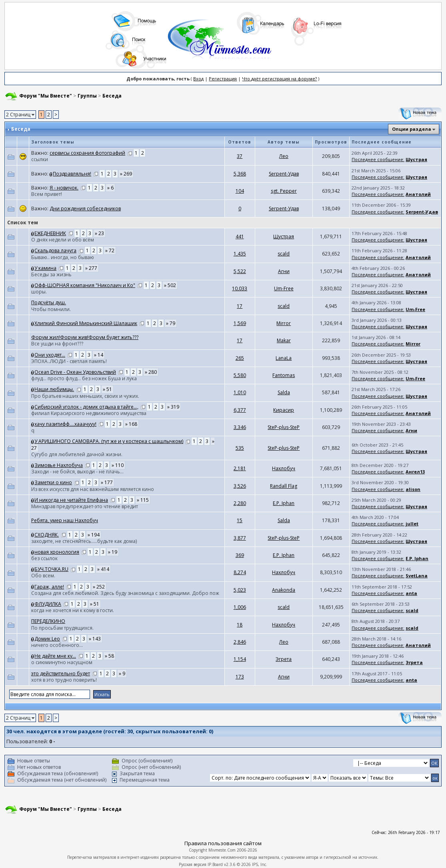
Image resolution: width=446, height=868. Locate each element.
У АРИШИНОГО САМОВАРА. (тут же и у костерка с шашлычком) (109, 441)
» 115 (143, 500)
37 (240, 156)
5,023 (240, 590)
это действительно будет (61, 673)
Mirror (284, 323)
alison (413, 489)
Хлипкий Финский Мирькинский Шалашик (86, 323)
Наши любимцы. (54, 389)
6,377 (240, 410)
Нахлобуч (284, 468)
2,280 (240, 503)
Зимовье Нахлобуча (59, 465)
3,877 (240, 538)
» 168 (131, 424)
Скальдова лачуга (55, 250)
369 (240, 555)
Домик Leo (47, 639)
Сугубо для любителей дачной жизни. (77, 454)
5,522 (240, 271)
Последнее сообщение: (378, 159)
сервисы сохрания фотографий (87, 153)
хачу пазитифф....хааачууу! (65, 424)
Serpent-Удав (284, 174)
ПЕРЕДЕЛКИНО (48, 621)
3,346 (240, 427)
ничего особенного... (57, 645)
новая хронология (57, 552)
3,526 (240, 486)
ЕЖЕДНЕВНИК (50, 233)
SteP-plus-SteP (284, 427)
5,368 (240, 174)
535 (240, 448)
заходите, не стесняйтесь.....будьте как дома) (84, 541)
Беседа (112, 96)
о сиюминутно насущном (62, 662)
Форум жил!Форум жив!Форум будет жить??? (85, 337)
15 (240, 520)
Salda (284, 392)
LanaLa (284, 358)
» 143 (95, 639)
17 (240, 306)
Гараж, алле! (49, 587)
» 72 (110, 250)
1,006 (240, 607)
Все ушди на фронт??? (57, 344)
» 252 (99, 587)
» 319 (173, 407)
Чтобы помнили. (51, 309)
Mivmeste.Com (222, 850)
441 (240, 236)
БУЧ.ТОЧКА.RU (51, 569)
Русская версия (193, 864)
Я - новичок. (64, 188)
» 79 (171, 323)
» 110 (118, 465)
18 (240, 625)
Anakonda (284, 590)
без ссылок (44, 558)
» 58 (109, 656)
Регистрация (223, 79)
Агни (284, 271)
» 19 (113, 552)
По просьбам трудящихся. (62, 628)
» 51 (107, 389)
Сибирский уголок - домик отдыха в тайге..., (86, 407)
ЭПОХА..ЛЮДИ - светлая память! (69, 361)
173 (240, 677)
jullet (412, 524)
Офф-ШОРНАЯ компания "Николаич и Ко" (85, 285)
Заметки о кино (53, 482)
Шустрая (416, 159)
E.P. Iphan (284, 503)
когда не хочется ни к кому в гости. (73, 610)
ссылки (40, 159)
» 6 (110, 188)
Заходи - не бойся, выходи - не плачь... (77, 472)
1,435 (240, 254)
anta (411, 593)
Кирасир (284, 410)
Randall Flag (284, 486)
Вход (198, 79)
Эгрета (284, 659)
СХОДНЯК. (47, 535)
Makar (284, 340)
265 (240, 358)
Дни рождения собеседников (85, 209)
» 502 (170, 285)
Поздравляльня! (72, 174)
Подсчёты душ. (49, 302)
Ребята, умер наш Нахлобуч (65, 520)
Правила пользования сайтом (223, 843)
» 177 (107, 482)
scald (284, 254)
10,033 (240, 288)
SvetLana (417, 576)
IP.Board (215, 864)
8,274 (240, 572)
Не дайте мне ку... (55, 656)
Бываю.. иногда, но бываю (63, 257)
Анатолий (418, 194)
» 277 (91, 268)
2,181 (240, 468)
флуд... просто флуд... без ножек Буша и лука (84, 378)
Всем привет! (47, 194)
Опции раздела (412, 129)
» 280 (151, 372)
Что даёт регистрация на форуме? (279, 79)
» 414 (103, 569)
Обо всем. (43, 576)
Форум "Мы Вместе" (46, 96)
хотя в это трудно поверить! (64, 680)
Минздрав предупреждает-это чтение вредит (85, 506)
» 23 (99, 233)
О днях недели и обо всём (63, 240)
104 (240, 191)
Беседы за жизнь (51, 274)
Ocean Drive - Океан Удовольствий (75, 372)
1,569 (240, 323)
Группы (87, 96)
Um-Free (284, 288)
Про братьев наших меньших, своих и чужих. (85, 396)
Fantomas (284, 375)
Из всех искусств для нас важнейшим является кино (93, 489)
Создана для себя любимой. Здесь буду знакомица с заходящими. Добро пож (125, 593)
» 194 (94, 535)
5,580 (240, 375)
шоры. (39, 292)
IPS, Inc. (260, 864)
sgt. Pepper (284, 191)
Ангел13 (415, 472)
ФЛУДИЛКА (48, 604)
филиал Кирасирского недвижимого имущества (89, 413)
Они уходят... (50, 355)
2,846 (240, 642)
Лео (284, 156)
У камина (45, 268)
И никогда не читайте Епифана (71, 500)
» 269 (126, 174)
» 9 (122, 673)
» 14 (99, 355)
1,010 (240, 392)
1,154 (240, 659)
